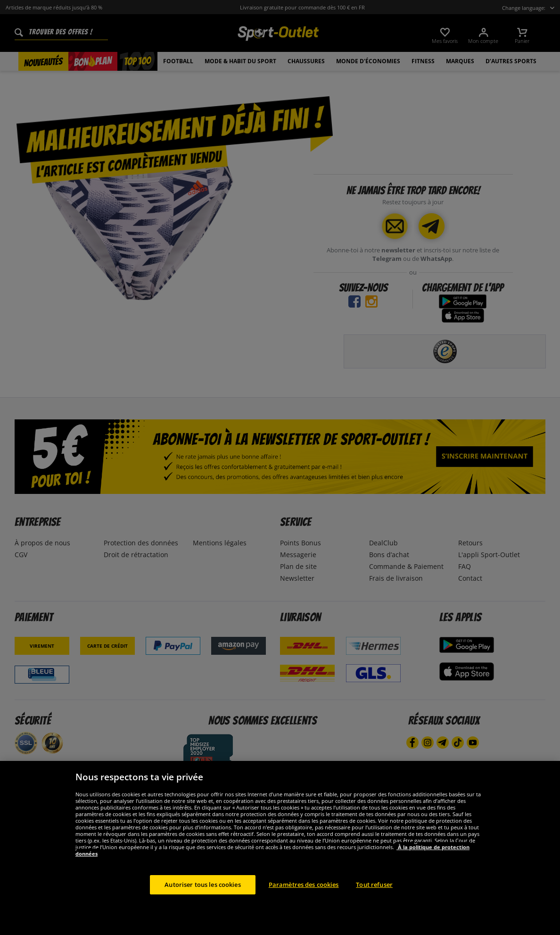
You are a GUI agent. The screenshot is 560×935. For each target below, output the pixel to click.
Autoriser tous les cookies (202, 906)
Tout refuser (374, 906)
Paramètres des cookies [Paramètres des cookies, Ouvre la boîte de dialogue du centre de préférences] (304, 906)
